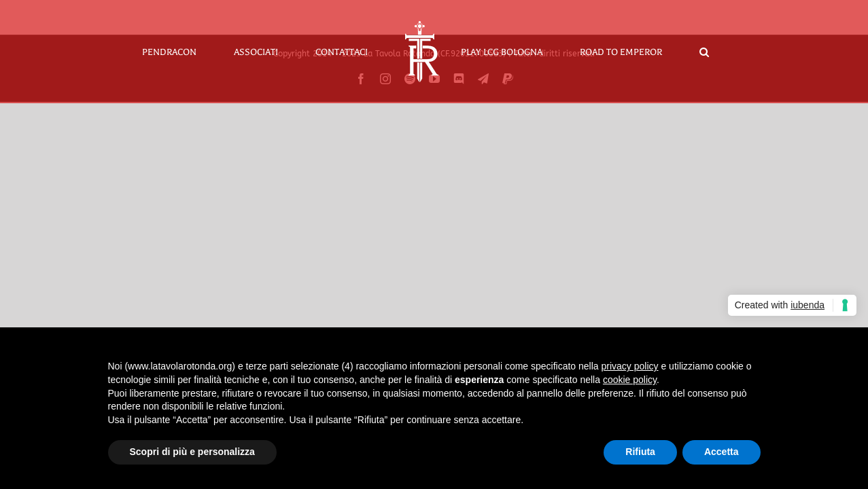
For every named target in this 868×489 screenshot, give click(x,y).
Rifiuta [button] (640, 452)
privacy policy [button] (630, 366)
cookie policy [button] (630, 380)
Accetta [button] (722, 452)
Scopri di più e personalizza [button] (192, 452)
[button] (670, 52)
